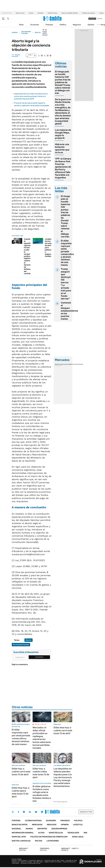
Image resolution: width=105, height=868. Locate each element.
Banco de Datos (20, 825)
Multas (39, 841)
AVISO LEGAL (78, 837)
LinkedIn (30, 812)
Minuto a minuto (41, 724)
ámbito (15, 32)
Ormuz (31, 13)
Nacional (17, 829)
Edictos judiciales (21, 841)
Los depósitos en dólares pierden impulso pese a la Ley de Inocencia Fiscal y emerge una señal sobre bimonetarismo (63, 777)
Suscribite (39, 657)
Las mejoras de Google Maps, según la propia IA (63, 134)
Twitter (13, 812)
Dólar (21, 25)
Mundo (29, 829)
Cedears (80, 364)
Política (63, 25)
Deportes (42, 829)
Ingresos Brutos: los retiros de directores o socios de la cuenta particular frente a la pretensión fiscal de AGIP (31, 96)
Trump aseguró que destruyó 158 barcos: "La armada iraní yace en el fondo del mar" (66, 284)
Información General (23, 833)
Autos (41, 833)
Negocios (77, 25)
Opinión (91, 25)
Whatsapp (42, 812)
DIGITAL (24, 849)
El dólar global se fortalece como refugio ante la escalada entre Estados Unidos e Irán (42, 794)
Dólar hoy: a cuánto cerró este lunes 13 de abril (21, 772)
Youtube (36, 812)
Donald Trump (52, 13)
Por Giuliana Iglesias (60, 802)
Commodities (72, 364)
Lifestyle (78, 825)
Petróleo (40, 13)
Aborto (38, 32)
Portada (16, 821)
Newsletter (100, 25)
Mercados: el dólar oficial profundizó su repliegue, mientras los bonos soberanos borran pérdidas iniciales (42, 738)
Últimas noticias (33, 821)
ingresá (100, 19)
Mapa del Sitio (19, 837)
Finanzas (49, 25)
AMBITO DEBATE (70, 849)
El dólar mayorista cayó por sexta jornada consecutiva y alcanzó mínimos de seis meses (67, 253)
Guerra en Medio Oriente (70, 13)
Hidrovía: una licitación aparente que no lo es (62, 148)
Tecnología (73, 833)
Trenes (101, 13)
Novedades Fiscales (26, 32)
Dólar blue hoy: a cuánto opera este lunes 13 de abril (21, 792)
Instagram (24, 812)
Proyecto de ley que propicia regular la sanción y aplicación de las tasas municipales (32, 104)
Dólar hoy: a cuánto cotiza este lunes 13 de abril (41, 773)
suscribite (92, 19)
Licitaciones (53, 841)
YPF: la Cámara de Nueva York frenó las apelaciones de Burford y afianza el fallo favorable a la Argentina (63, 168)
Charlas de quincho (88, 13)
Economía (35, 25)
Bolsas (64, 364)
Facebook (18, 812)
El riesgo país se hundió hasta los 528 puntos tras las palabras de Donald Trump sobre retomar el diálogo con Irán (63, 82)
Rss (85, 833)
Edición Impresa (59, 829)
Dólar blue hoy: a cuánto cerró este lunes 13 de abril (63, 730)
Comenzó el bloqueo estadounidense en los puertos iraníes (69, 311)
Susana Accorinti (16, 55)
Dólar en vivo (20, 13)
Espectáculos (56, 833)
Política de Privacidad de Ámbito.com (49, 837)
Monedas (58, 364)
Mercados (37, 825)
